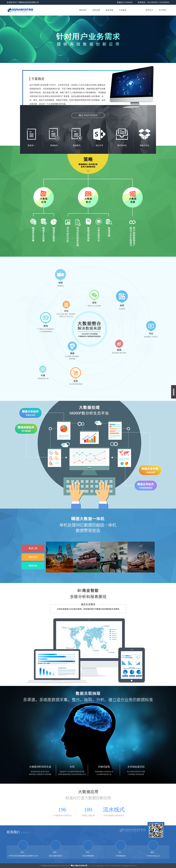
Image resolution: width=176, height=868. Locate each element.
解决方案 (136, 10)
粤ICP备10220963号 (79, 866)
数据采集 (110, 10)
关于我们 (163, 10)
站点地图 (92, 866)
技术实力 (149, 10)
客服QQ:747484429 (125, 2)
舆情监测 (96, 10)
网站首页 (83, 10)
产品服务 (123, 10)
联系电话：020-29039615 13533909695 (154, 2)
